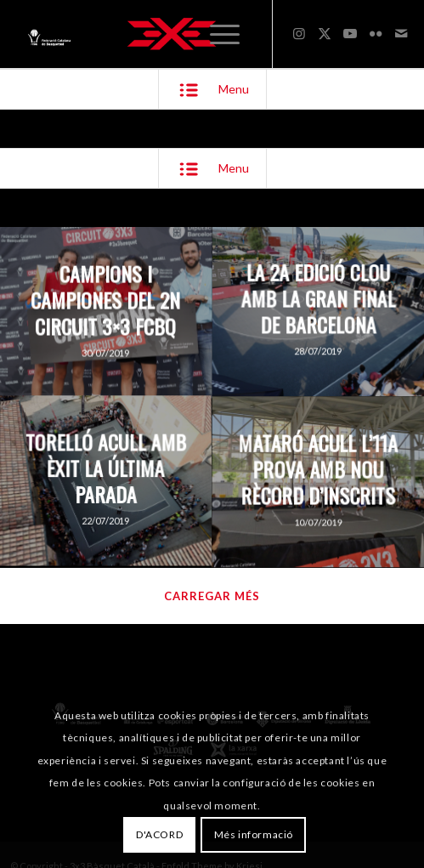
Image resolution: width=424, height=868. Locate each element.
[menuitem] (225, 34)
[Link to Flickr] (376, 33)
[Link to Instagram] (299, 33)
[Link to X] (325, 33)
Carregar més (212, 596)
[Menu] (225, 34)
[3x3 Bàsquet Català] (171, 34)
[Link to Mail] (401, 33)
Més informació (254, 834)
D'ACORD (159, 834)
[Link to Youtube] (350, 33)
